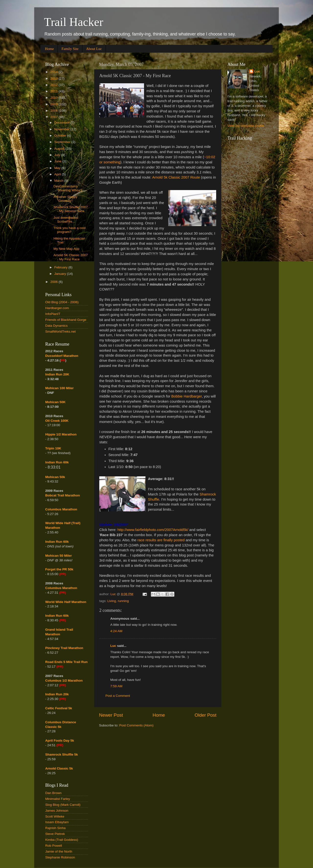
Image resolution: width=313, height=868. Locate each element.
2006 (55, 282)
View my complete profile (246, 126)
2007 (55, 117)
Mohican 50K (55, 402)
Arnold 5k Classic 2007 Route (176, 177)
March (59, 181)
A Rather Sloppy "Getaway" (66, 199)
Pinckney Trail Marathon (64, 648)
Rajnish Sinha (55, 828)
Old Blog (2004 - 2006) (62, 302)
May (58, 168)
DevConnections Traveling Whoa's (68, 188)
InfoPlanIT (53, 314)
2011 (55, 91)
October (61, 136)
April (58, 174)
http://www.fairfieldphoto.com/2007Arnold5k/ (153, 530)
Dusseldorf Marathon (62, 356)
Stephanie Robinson (60, 857)
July (58, 155)
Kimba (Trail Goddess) (62, 840)
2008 (55, 111)
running (123, 601)
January (61, 274)
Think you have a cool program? (70, 230)
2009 (55, 104)
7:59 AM (116, 686)
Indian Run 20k (57, 694)
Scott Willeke (55, 816)
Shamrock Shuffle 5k (62, 754)
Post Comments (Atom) (136, 725)
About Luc (94, 49)
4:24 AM (116, 631)
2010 (55, 98)
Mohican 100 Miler (59, 388)
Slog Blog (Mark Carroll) (63, 805)
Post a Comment (118, 696)
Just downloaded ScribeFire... (66, 220)
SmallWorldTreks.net (61, 332)
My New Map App (67, 249)
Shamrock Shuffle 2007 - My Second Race (71, 209)
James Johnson (57, 811)
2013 (55, 78)
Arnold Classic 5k (59, 768)
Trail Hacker (74, 22)
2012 (55, 85)
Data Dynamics (56, 326)
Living (112, 601)
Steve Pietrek (55, 834)
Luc (113, 646)
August (60, 149)
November (62, 129)
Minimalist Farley (58, 799)
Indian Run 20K (57, 374)
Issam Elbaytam (57, 822)
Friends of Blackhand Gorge (66, 320)
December (62, 123)
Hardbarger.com (57, 308)
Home (50, 49)
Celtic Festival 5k (59, 708)
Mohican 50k (55, 477)
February (61, 267)
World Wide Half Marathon (66, 602)
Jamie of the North (59, 851)
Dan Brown (53, 793)
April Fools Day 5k (60, 741)
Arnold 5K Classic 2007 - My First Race (71, 257)
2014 (55, 72)
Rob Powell (54, 846)
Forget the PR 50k (59, 569)
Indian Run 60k (57, 542)
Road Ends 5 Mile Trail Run (66, 662)
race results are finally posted (161, 540)
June (58, 161)
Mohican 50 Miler (59, 556)
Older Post (206, 715)
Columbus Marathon (61, 509)
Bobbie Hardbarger (187, 396)
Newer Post (111, 715)
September (63, 142)
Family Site (70, 49)
